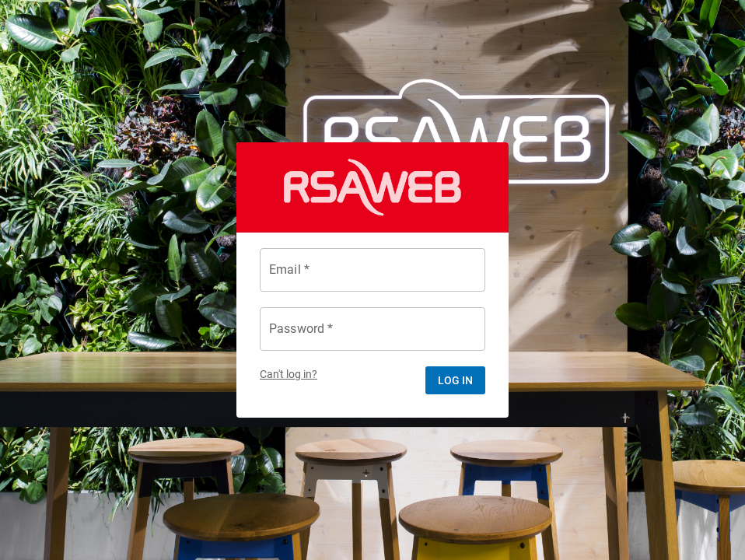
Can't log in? (289, 374)
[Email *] (372, 270)
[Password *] (372, 329)
